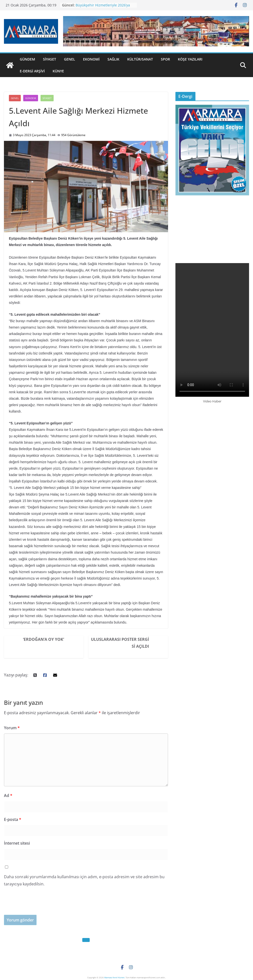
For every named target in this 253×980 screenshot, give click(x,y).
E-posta (13, 819)
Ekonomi (91, 59)
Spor (165, 59)
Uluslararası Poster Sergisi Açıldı (120, 643)
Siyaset (50, 59)
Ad (8, 795)
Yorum (12, 728)
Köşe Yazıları (190, 59)
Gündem (27, 59)
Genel (70, 59)
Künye (58, 71)
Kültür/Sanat (140, 59)
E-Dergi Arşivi (32, 71)
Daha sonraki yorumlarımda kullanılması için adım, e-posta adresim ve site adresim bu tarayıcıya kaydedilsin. (84, 880)
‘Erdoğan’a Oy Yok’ (43, 639)
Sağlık (113, 59)
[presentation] (42, 905)
